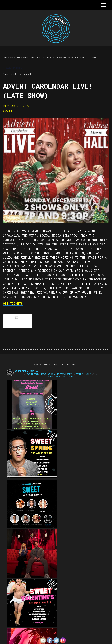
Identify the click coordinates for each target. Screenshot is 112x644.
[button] (103, 5)
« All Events (12, 68)
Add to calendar (17, 321)
